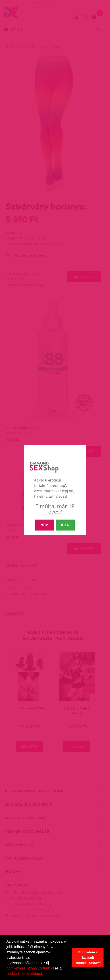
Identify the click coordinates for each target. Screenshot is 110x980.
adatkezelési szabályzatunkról (30, 968)
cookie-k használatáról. (25, 974)
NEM (45, 525)
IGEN (65, 525)
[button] (45, 974)
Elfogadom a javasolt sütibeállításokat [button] (88, 958)
